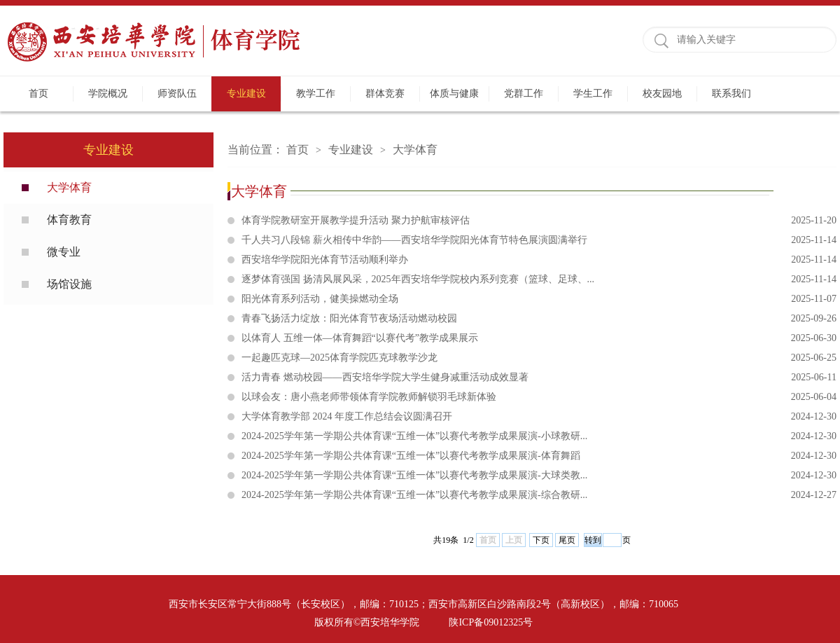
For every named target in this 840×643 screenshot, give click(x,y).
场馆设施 (69, 284)
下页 (541, 540)
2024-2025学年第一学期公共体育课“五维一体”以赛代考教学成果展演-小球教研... (539, 436)
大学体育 (69, 187)
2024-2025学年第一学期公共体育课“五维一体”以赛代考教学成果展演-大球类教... (539, 476)
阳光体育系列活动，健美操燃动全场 (539, 299)
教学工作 (316, 94)
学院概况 (108, 94)
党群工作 (524, 94)
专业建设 (246, 94)
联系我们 (731, 94)
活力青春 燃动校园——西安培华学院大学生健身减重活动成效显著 (539, 378)
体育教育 (69, 220)
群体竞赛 (385, 94)
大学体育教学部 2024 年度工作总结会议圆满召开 (539, 417)
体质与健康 (454, 94)
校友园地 (662, 94)
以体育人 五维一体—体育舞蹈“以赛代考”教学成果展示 (539, 338)
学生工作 (593, 94)
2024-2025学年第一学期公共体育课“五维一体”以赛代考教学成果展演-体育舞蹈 (539, 456)
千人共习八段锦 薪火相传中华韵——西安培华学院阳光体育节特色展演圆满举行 (539, 240)
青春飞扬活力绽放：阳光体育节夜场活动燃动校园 (539, 319)
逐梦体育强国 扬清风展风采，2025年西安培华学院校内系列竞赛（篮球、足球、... (539, 279)
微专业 (64, 252)
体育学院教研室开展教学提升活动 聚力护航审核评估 (539, 221)
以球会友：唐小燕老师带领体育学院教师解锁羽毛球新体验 (539, 397)
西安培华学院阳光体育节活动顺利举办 (539, 260)
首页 (38, 94)
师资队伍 (177, 94)
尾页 (567, 540)
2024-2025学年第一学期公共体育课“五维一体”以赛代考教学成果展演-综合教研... (539, 495)
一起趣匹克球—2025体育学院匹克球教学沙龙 (539, 358)
